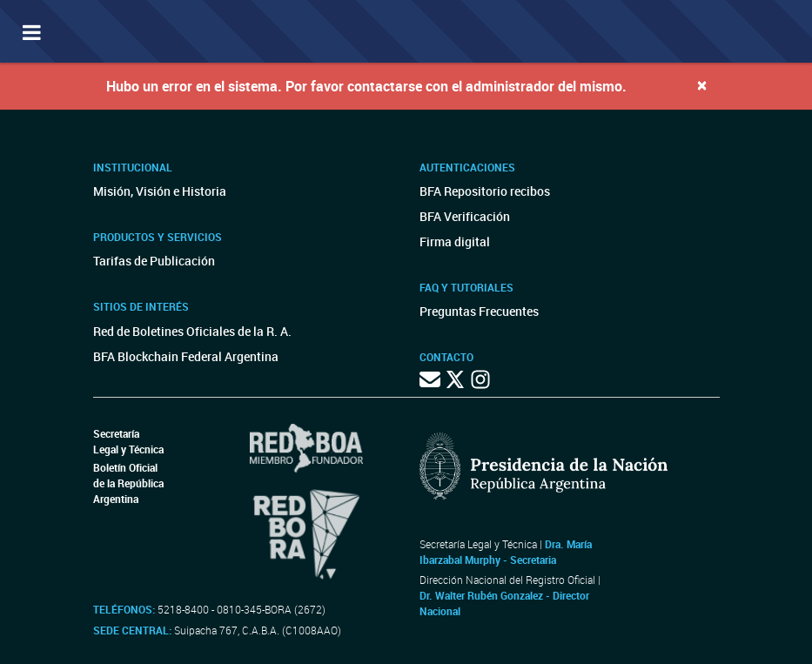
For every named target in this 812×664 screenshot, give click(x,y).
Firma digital (455, 241)
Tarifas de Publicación (154, 261)
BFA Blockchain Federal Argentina (186, 356)
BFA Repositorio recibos (485, 191)
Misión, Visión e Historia (160, 191)
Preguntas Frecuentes (479, 311)
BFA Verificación (465, 216)
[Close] (702, 85)
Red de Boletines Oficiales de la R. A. (192, 331)
